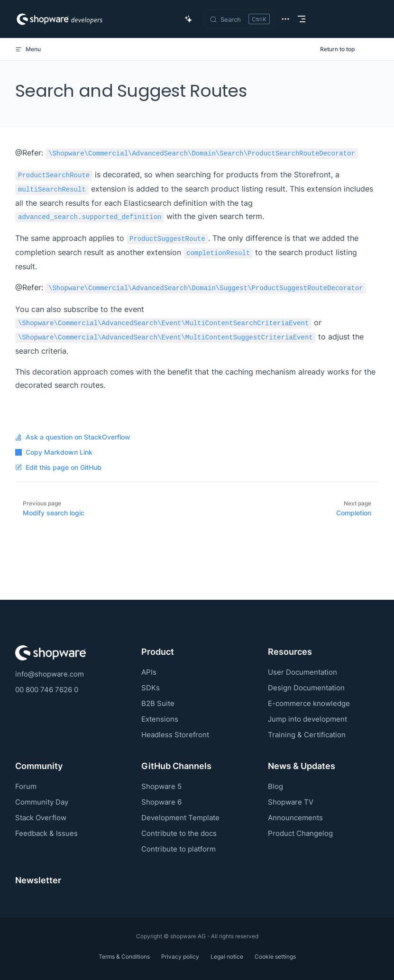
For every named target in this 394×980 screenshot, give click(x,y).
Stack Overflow (41, 818)
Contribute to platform (179, 849)
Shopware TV (291, 802)
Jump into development (307, 719)
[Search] (239, 19)
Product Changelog (300, 833)
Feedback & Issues (46, 833)
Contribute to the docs (179, 833)
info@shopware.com (50, 674)
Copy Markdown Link (54, 452)
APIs (149, 672)
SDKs (151, 688)
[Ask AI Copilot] (189, 19)
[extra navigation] (285, 19)
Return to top (337, 49)
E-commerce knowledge (309, 703)
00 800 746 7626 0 (47, 690)
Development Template (180, 818)
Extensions (160, 719)
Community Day (42, 802)
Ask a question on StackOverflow (73, 437)
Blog (275, 786)
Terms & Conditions (124, 957)
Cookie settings (275, 957)
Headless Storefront (175, 735)
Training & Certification (307, 735)
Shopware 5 (161, 786)
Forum (26, 786)
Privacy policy (180, 957)
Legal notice (227, 957)
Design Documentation (306, 688)
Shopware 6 (161, 802)
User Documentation (302, 672)
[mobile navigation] (302, 19)
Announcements (295, 818)
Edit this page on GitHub (58, 467)
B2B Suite (158, 703)
